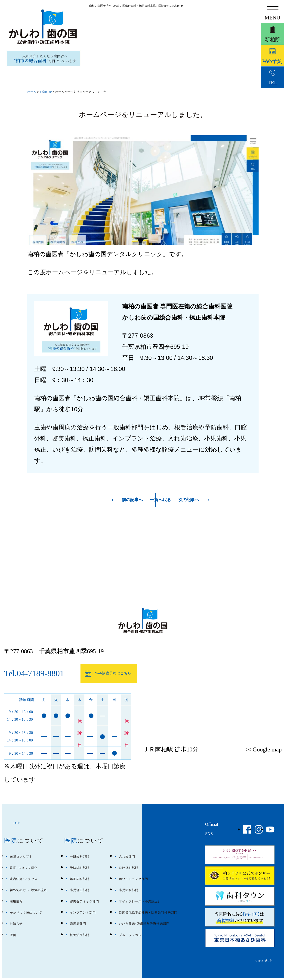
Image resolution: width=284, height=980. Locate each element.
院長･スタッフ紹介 (24, 868)
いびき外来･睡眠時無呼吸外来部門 (144, 924)
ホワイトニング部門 (133, 879)
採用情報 (16, 901)
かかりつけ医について (26, 912)
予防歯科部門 (80, 868)
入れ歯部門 (127, 856)
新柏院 (272, 36)
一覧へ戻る (148, 500)
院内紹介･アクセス (24, 879)
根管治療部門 (80, 935)
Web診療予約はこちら (102, 674)
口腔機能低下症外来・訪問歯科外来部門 (148, 912)
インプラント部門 (83, 912)
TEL (272, 82)
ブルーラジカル (130, 935)
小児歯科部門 (129, 890)
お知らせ (46, 92)
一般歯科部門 (80, 856)
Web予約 (272, 59)
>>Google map (264, 749)
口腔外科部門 (129, 868)
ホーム (32, 92)
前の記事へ (87, 500)
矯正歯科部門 (80, 879)
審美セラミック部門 (84, 901)
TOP (16, 823)
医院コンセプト (21, 856)
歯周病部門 (78, 924)
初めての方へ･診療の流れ (28, 890)
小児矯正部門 (80, 890)
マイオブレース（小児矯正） (140, 901)
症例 (13, 935)
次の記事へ (208, 500)
